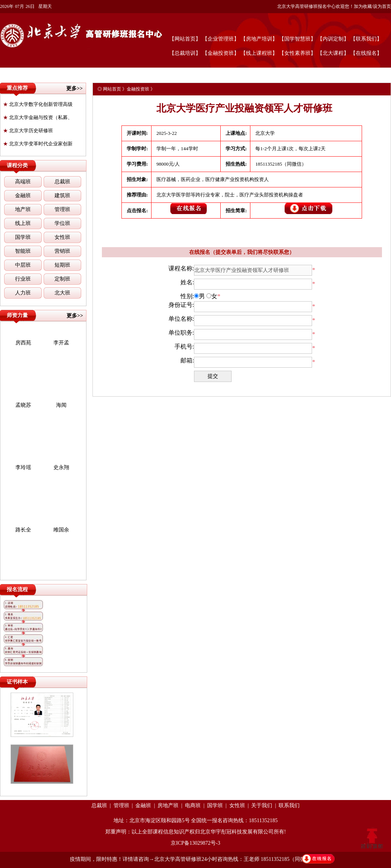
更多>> (74, 88)
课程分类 (17, 165)
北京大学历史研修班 (28, 131)
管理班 (62, 209)
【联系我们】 (366, 39)
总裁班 (62, 182)
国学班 (23, 237)
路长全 (23, 530)
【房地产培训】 (259, 39)
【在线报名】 (366, 53)
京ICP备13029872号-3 (195, 843)
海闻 (61, 405)
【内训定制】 (333, 39)
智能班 (23, 251)
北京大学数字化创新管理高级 (38, 104)
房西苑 (23, 343)
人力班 (23, 293)
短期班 (62, 265)
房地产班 (168, 805)
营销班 (62, 251)
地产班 (23, 209)
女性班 (62, 237)
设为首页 (382, 6)
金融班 (23, 195)
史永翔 (61, 467)
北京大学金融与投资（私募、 (38, 117)
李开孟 (61, 343)
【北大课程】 (333, 53)
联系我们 (289, 805)
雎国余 (61, 530)
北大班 (62, 293)
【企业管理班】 (221, 39)
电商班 (193, 805)
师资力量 (17, 315)
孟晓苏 (23, 405)
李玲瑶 (23, 467)
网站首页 (112, 89)
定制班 (62, 279)
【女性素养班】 (297, 53)
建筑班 (62, 195)
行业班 (23, 279)
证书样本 (17, 682)
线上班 (23, 223)
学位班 (62, 223)
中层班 (23, 265)
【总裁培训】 (185, 53)
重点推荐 (17, 88)
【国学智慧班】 (297, 39)
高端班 (23, 182)
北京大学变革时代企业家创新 (38, 144)
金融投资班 (138, 89)
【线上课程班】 (259, 53)
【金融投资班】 (221, 53)
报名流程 (17, 589)
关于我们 (262, 805)
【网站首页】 (185, 39)
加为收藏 (363, 6)
